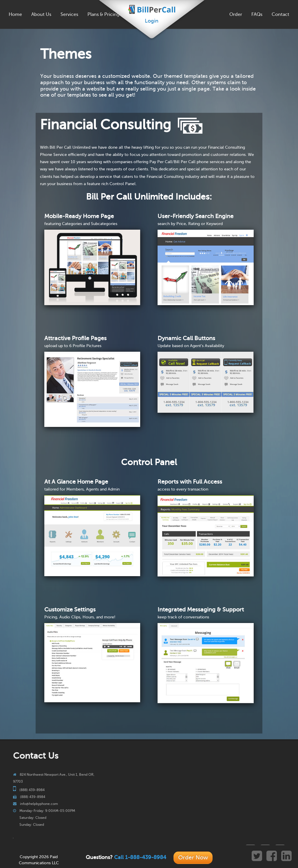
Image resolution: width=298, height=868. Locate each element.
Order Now (193, 857)
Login (152, 21)
